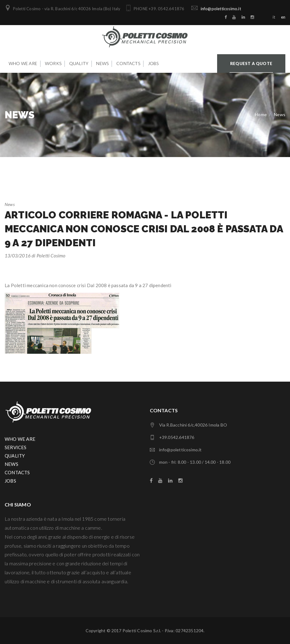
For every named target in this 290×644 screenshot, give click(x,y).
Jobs (153, 63)
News (102, 63)
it (274, 17)
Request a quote (251, 64)
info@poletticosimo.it (220, 9)
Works (53, 63)
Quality (79, 63)
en (283, 17)
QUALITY (15, 456)
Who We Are (23, 63)
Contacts (128, 63)
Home (261, 114)
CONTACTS (17, 472)
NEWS (11, 464)
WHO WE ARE (20, 439)
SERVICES (16, 447)
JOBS (10, 481)
